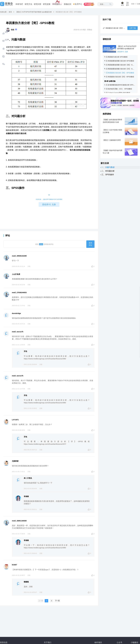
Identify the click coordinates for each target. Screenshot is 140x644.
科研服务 (57, 4)
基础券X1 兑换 (49, 204)
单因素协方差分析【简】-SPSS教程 (121, 73)
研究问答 (38, 4)
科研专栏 (19, 4)
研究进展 (47, 4)
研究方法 (28, 4)
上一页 (41, 601)
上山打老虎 (16, 274)
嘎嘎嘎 (26, 582)
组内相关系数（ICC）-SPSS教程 (120, 89)
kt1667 (14, 565)
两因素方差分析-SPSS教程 (118, 57)
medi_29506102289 (19, 256)
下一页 (57, 601)
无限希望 (15, 461)
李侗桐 (26, 496)
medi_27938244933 (19, 293)
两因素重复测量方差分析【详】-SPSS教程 (121, 69)
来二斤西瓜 (28, 478)
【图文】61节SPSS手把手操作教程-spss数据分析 (34, 12)
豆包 (25, 351)
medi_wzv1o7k (18, 332)
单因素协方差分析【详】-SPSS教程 (121, 77)
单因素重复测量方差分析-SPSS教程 (121, 61)
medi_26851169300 (19, 521)
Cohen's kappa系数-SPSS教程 (119, 93)
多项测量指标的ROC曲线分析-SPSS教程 (121, 85)
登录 (41, 244)
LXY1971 (15, 420)
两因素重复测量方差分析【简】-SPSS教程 (121, 65)
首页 (10, 12)
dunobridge (16, 313)
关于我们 (48, 642)
